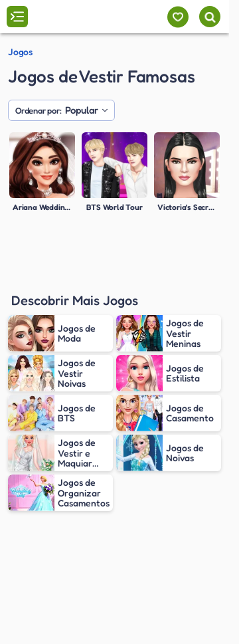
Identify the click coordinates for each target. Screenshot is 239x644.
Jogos (20, 52)
